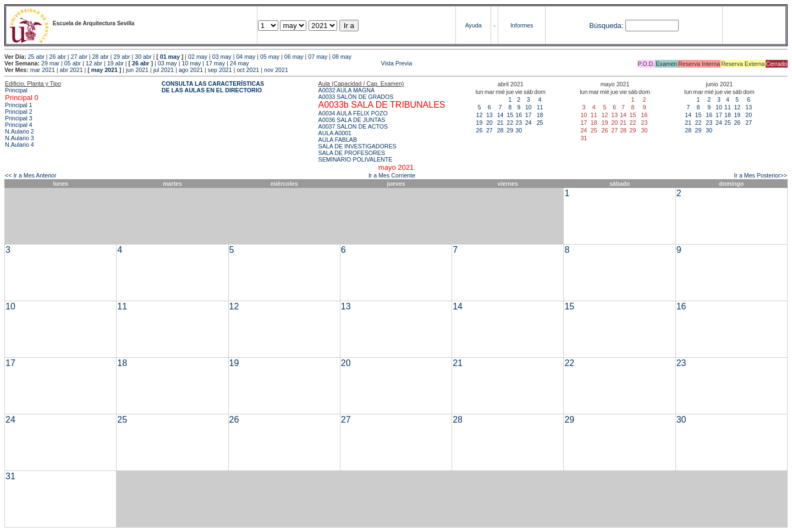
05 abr (73, 63)
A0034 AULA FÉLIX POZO (353, 113)
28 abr (100, 57)
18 (540, 115)
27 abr (79, 57)
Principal (16, 90)
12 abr (94, 63)
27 (490, 130)
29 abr (122, 57)
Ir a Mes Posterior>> (760, 175)
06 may (294, 57)
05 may (270, 57)
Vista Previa (332, 63)
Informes (522, 25)
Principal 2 (19, 112)
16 (519, 115)
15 (510, 115)
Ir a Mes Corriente (392, 175)
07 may (318, 57)
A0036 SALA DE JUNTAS (352, 120)
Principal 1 (19, 105)
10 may (191, 63)
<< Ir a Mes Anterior (31, 175)
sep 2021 (220, 70)
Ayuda (474, 25)
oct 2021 (248, 70)
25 (540, 123)
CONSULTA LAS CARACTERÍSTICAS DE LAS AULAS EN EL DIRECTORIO (213, 87)
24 (529, 123)
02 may (198, 57)
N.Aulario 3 (20, 138)
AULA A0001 (335, 133)
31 (10, 476)
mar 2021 (43, 70)
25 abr (36, 57)
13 (490, 115)
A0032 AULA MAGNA (346, 90)
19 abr (116, 63)
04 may (246, 57)
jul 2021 (164, 70)
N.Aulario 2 (20, 131)
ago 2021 (191, 70)
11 (540, 107)
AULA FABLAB (338, 140)
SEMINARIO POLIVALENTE (356, 159)
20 (490, 123)
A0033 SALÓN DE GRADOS (356, 97)
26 (480, 130)
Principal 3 (19, 118)
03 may (222, 57)
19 (480, 123)
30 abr (143, 57)
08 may (342, 57)
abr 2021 (71, 70)
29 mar (50, 63)
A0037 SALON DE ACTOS (353, 126)
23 (519, 123)
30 (519, 130)
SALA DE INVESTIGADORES (358, 146)
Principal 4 (19, 125)
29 (510, 130)
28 (501, 130)
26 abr (58, 57)
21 (501, 123)
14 (501, 115)
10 (529, 107)
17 (529, 115)
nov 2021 (276, 70)
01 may (170, 57)
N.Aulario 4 (20, 145)
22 (510, 123)
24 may (240, 63)
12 (480, 115)
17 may (215, 63)
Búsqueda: (606, 26)
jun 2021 (137, 70)
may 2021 (105, 70)
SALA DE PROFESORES (352, 153)
